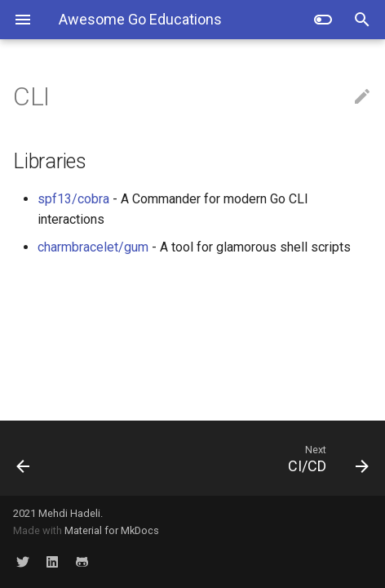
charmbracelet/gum (93, 247)
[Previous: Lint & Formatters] (51, 458)
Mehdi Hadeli (69, 513)
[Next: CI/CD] (240, 458)
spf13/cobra (73, 199)
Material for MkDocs (112, 530)
